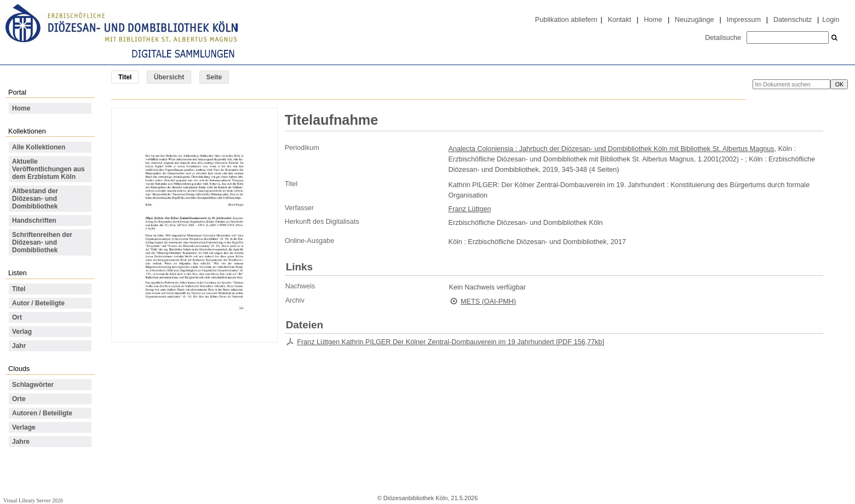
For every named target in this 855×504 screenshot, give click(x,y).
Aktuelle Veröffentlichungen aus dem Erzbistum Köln (48, 169)
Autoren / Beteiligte (42, 413)
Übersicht (169, 77)
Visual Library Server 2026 (33, 500)
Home (653, 20)
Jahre (21, 442)
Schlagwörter (33, 385)
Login (831, 20)
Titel (19, 289)
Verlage (24, 427)
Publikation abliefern (566, 20)
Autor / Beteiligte (38, 303)
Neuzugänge (695, 20)
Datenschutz (793, 20)
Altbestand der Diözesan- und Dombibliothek (35, 199)
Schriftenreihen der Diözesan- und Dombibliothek (42, 242)
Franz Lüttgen (470, 209)
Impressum (744, 20)
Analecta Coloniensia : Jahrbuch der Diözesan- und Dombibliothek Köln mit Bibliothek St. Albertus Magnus (612, 149)
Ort (17, 317)
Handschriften (34, 221)
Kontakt (620, 20)
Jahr (19, 346)
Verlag (22, 332)
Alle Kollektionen (39, 147)
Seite (214, 77)
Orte (19, 399)
